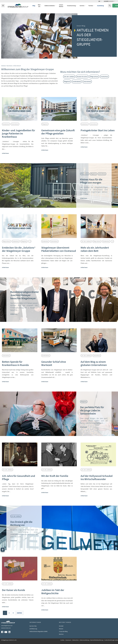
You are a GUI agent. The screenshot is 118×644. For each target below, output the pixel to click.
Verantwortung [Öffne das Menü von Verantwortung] (72, 6)
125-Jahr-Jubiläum (69, 77)
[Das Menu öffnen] (3, 6)
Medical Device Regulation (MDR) (38, 631)
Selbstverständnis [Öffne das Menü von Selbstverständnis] (50, 6)
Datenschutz (76, 640)
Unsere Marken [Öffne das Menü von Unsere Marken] (62, 6)
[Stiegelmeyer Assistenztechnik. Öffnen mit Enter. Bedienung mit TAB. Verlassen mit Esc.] (3, 550)
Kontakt (61, 626)
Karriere (61, 634)
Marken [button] (109, 1)
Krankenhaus (104, 77)
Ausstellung (100, 6)
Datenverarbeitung (85, 640)
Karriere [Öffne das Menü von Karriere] (83, 6)
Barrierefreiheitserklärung (97, 640)
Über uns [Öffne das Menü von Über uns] (40, 6)
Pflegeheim (67, 82)
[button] (100, 1)
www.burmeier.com (6, 628)
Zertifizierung (33, 629)
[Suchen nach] (110, 6)
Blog (34, 6)
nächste (19, 613)
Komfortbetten (77, 82)
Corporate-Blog (63, 631)
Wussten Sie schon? (82, 77)
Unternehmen (87, 82)
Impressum (68, 640)
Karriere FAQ (33, 626)
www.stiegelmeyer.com (7, 626)
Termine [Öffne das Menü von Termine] (91, 6)
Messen (61, 629)
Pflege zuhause (94, 77)
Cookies (62, 640)
